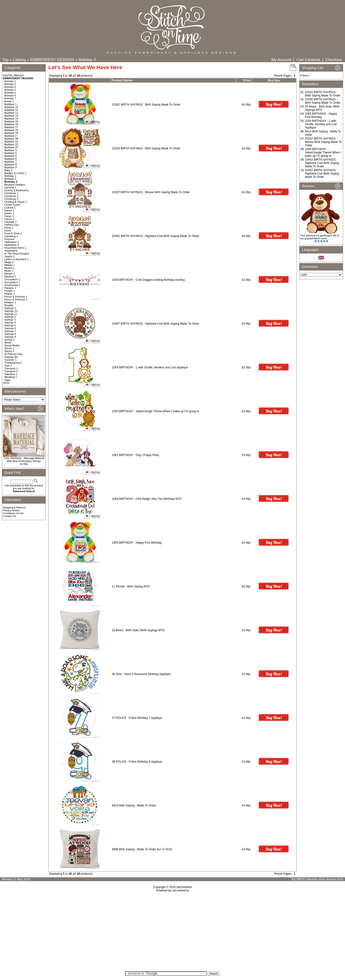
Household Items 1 (15, 248)
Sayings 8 (10, 334)
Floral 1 (9, 228)
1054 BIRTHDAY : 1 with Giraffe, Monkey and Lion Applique (150, 367)
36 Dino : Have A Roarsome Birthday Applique (141, 674)
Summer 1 (10, 360)
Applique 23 (11, 147)
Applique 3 (11, 150)
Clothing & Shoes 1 (16, 202)
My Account (281, 60)
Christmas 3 (11, 199)
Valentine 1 (11, 374)
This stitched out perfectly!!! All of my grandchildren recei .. (319, 237)
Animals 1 (10, 81)
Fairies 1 (9, 219)
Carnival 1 (10, 187)
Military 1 (10, 265)
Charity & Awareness (17, 190)
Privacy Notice (11, 510)
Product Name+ (122, 80)
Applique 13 (11, 116)
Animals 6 (10, 96)
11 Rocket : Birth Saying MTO (131, 586)
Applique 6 (11, 159)
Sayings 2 (10, 317)
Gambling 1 (11, 236)
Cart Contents (308, 60)
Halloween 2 (12, 245)
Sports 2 (9, 351)
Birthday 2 (10, 179)
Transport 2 (11, 371)
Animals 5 (10, 93)
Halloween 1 (12, 242)
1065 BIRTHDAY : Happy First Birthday (137, 543)
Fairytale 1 (10, 222)
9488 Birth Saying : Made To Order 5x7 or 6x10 (142, 849)
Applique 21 (11, 141)
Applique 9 (11, 167)
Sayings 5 (10, 325)
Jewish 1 (9, 256)
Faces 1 (9, 216)
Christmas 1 (11, 193)
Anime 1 (9, 101)
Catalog (19, 60)
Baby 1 (8, 170)
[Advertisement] (172, 933)
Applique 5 (11, 156)
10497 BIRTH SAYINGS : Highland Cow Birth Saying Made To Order (155, 324)
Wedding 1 (11, 377)
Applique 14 (11, 118)
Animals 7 (10, 98)
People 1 (9, 291)
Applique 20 (11, 139)
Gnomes (9, 239)
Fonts (8, 231)
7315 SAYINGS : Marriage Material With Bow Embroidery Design (24, 460)
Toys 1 (8, 366)
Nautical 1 (10, 276)
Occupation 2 (12, 282)
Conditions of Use (13, 513)
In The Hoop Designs (17, 253)
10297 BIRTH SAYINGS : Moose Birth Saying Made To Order (151, 192)
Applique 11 (11, 110)
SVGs (6, 383)
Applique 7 (11, 162)
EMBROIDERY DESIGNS (52, 60)
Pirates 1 (9, 294)
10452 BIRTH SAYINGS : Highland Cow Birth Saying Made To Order (155, 236)
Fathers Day (11, 225)
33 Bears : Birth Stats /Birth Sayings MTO (138, 630)
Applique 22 (11, 144)
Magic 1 (9, 262)
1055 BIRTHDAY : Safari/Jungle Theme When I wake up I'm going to (156, 411)
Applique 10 (11, 107)
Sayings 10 (11, 311)
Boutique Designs (15, 185)
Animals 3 (10, 87)
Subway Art (11, 357)
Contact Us (9, 516)
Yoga (7, 380)
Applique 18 (11, 130)
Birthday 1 (10, 176)
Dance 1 (9, 210)
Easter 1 (9, 213)
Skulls (8, 343)
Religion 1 (10, 302)
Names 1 (10, 274)
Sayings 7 (10, 331)
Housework (11, 251)
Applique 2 (11, 136)
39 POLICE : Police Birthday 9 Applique (137, 762)
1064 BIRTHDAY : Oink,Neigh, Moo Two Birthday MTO (147, 499)
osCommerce (181, 890)
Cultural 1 (10, 208)
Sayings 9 (10, 337)
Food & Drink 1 (13, 233)
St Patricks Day (13, 354)
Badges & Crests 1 (15, 173)
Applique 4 (11, 153)
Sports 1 (9, 348)
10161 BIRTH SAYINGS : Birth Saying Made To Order (146, 105)
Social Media (12, 345)
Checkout (333, 60)
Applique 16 (11, 124)
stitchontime (184, 887)
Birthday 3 (87, 60)
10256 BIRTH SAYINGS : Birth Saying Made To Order (146, 148)
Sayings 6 (10, 328)
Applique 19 (11, 133)
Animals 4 (10, 90)
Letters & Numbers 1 (16, 259)
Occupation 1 (12, 279)
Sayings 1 (10, 308)
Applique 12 (11, 113)
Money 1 (9, 268)
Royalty (9, 305)
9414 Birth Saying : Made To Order (134, 805)
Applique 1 (11, 104)
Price (247, 80)
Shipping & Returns (14, 507)
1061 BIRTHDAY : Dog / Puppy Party (135, 455)
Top (6, 60)
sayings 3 (10, 320)
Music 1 (9, 271)
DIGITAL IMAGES (13, 75)
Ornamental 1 (12, 285)
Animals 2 (10, 84)
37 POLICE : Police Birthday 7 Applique (137, 718)
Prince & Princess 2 (16, 299)
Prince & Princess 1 (16, 297)
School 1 (9, 340)
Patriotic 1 (10, 288)
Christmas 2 (11, 196)
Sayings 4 (10, 322)
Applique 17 (11, 127)
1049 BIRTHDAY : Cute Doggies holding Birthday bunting (148, 280)
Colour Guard (12, 205)
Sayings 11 (11, 314)
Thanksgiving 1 (13, 363)
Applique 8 (11, 164)
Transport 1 (11, 368)
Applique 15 (11, 121)
